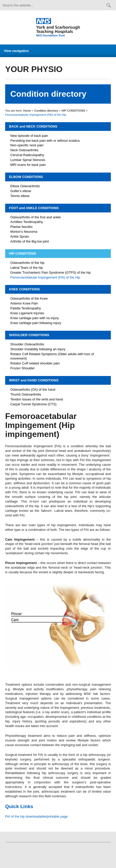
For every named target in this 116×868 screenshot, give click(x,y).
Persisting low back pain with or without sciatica (45, 141)
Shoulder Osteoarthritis (27, 344)
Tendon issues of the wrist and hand (37, 399)
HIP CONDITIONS (73, 111)
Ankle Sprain (20, 236)
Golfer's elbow (21, 191)
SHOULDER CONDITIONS (29, 335)
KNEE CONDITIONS (24, 289)
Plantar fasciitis (21, 227)
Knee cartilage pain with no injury (35, 318)
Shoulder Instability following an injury (38, 349)
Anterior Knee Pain (24, 303)
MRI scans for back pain (28, 165)
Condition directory (46, 111)
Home (27, 111)
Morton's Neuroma (24, 232)
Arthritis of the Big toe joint (30, 241)
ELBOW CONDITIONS (26, 177)
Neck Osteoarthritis (24, 150)
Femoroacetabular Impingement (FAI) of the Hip (45, 277)
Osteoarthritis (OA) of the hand (33, 390)
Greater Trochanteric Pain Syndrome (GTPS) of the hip (51, 272)
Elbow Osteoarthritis (25, 186)
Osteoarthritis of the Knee (29, 298)
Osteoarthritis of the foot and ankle (36, 217)
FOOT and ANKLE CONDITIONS (34, 208)
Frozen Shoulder (23, 368)
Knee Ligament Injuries (27, 313)
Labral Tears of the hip (27, 268)
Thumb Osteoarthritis (26, 394)
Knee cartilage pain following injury (36, 323)
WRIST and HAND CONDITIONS (34, 380)
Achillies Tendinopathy (27, 222)
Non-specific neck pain (27, 145)
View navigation (16, 51)
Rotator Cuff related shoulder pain (35, 363)
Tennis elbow (20, 196)
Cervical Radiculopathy (27, 155)
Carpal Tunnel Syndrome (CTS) (33, 404)
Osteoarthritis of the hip (27, 263)
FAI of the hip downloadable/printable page (36, 816)
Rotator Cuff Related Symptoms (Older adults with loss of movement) (52, 356)
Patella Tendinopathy (26, 308)
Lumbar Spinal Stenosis (28, 160)
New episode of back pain (29, 136)
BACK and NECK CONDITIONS (33, 126)
